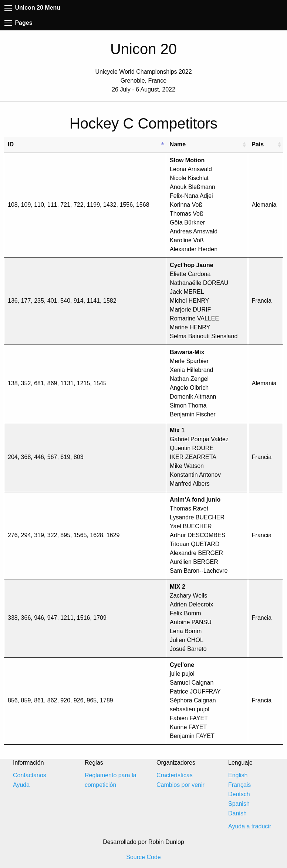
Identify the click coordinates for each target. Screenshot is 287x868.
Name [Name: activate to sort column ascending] (178, 144)
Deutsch (239, 794)
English (238, 775)
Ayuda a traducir (250, 826)
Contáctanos (30, 775)
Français (239, 785)
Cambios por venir (180, 785)
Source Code (143, 857)
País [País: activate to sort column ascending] (258, 144)
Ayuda (21, 785)
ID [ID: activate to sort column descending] (11, 144)
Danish (237, 813)
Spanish (239, 804)
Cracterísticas (175, 775)
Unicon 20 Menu (32, 8)
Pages (18, 23)
